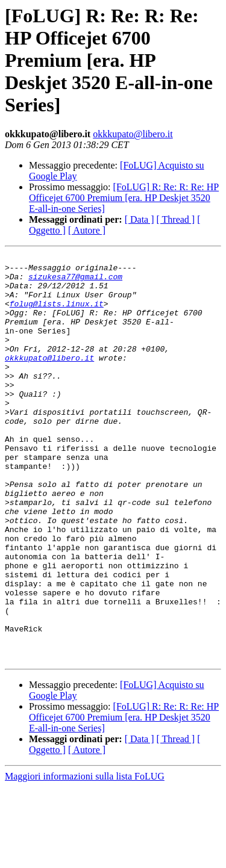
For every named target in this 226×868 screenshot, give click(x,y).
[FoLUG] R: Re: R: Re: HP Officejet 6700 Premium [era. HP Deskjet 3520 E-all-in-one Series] (124, 198)
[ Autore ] (87, 230)
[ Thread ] (176, 219)
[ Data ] (140, 219)
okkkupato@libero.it (133, 134)
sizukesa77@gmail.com (75, 282)
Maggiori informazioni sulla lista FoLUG (85, 857)
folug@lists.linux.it (57, 314)
